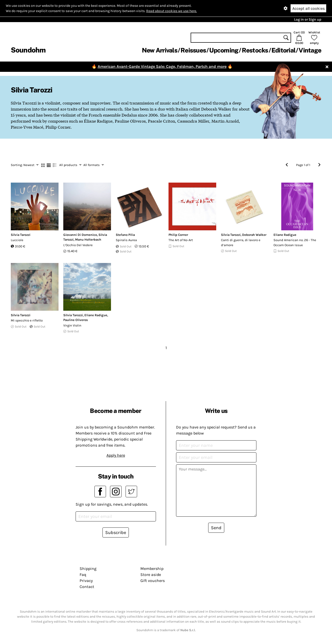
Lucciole (17, 240)
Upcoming (224, 50)
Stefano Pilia (125, 235)
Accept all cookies (309, 8)
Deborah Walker (254, 235)
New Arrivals (160, 50)
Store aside (151, 575)
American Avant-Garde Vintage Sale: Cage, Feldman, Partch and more (162, 66)
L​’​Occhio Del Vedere (78, 245)
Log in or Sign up (308, 19)
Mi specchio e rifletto (27, 320)
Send (216, 528)
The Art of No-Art (181, 240)
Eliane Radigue (285, 235)
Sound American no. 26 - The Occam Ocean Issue (295, 243)
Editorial (283, 50)
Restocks (255, 50)
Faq (83, 575)
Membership (152, 569)
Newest (25, 165)
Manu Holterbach (88, 239)
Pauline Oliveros (76, 320)
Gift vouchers (153, 581)
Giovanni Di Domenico (80, 235)
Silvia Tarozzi (21, 235)
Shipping (88, 569)
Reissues (193, 50)
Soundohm (28, 50)
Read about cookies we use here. (172, 11)
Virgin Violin (72, 325)
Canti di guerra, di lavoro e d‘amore (241, 243)
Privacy (86, 581)
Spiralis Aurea (126, 240)
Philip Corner (178, 235)
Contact (87, 587)
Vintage (310, 50)
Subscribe (116, 532)
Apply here (116, 455)
